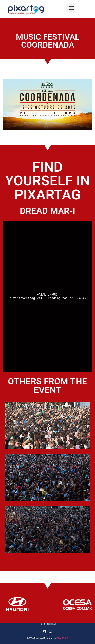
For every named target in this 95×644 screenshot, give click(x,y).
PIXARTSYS (62, 638)
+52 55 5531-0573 (48, 624)
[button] (71, 8)
